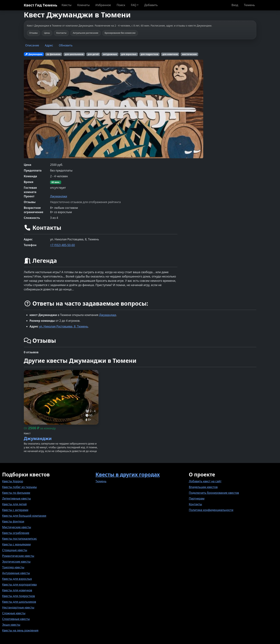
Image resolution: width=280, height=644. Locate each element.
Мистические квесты (17, 527)
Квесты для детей (14, 504)
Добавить (151, 5)
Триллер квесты (13, 567)
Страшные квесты (15, 550)
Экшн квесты (11, 625)
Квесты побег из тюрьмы (19, 487)
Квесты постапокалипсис (20, 539)
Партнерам (197, 498)
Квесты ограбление (16, 533)
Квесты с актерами (15, 510)
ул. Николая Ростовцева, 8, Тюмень (64, 326)
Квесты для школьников (19, 602)
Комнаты (83, 5)
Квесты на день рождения (20, 630)
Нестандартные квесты (18, 607)
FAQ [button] (134, 5)
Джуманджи (59, 196)
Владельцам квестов (203, 487)
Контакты (195, 504)
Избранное (103, 5)
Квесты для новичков (17, 590)
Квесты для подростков (18, 596)
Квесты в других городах (128, 474)
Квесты (66, 5)
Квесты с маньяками (16, 544)
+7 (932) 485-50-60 (62, 245)
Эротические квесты (16, 562)
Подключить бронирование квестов (214, 493)
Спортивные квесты (16, 619)
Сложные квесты (14, 613)
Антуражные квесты (16, 573)
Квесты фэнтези (13, 521)
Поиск (121, 5)
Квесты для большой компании (24, 516)
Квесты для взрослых (17, 579)
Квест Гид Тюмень (41, 5)
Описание (32, 45)
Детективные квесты (17, 498)
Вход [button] (235, 5)
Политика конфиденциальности (211, 510)
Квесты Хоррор (13, 481)
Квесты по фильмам (16, 493)
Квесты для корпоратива (19, 584)
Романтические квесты (18, 556)
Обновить (66, 45)
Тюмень (249, 5)
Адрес (49, 45)
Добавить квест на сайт (205, 481)
